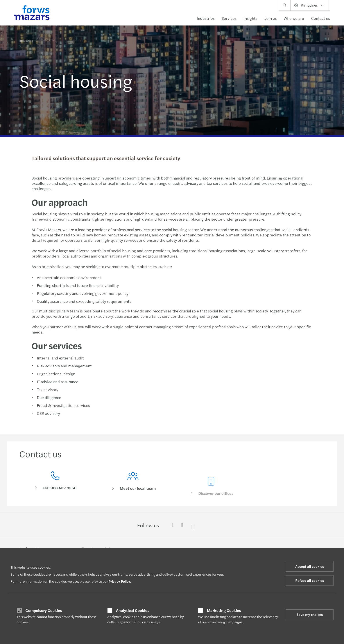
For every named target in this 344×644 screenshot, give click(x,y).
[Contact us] (55, 482)
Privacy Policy (119, 581)
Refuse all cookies (310, 580)
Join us (271, 18)
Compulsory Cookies (44, 610)
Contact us (321, 18)
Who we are (294, 18)
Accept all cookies (310, 566)
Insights (250, 18)
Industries (206, 18)
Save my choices (310, 614)
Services (229, 18)
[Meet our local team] (133, 488)
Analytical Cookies (133, 610)
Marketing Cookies (224, 610)
